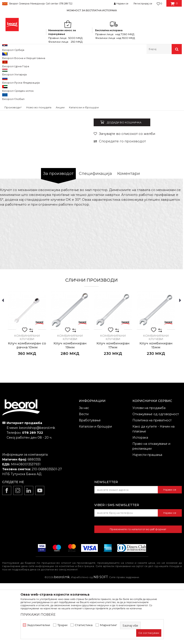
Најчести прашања (147, 516)
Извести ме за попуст (164, 165)
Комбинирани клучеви (92, 64)
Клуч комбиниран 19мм (70, 406)
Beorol (6, 64)
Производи (21, 64)
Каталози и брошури (95, 487)
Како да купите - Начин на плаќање (153, 490)
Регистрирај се (143, 4)
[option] (92, 10)
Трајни (62, 625)
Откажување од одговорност (156, 475)
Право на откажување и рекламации (151, 507)
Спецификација (95, 234)
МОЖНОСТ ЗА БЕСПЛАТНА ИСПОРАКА (92, 10)
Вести (84, 475)
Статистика (84, 625)
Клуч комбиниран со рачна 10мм (27, 406)
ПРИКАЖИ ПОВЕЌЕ (38, 614)
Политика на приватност (152, 481)
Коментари (129, 234)
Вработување (90, 481)
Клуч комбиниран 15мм (156, 406)
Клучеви (67, 64)
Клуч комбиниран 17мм (113, 406)
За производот (58, 234)
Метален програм (45, 64)
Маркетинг (108, 625)
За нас (84, 469)
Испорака (140, 498)
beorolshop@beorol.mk (37, 489)
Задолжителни (39, 625)
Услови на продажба (149, 469)
